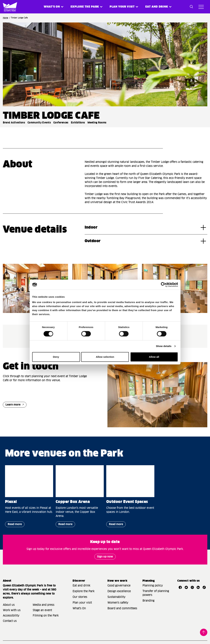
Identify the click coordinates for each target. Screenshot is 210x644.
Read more (13, 525)
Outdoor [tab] (93, 241)
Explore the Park (85, 7)
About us (9, 605)
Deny (56, 357)
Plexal (11, 502)
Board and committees (122, 608)
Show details (164, 346)
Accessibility (11, 616)
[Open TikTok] (204, 587)
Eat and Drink (157, 7)
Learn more (13, 405)
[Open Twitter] (186, 587)
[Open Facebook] (180, 587)
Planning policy (153, 586)
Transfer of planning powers (156, 593)
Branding (148, 601)
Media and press (43, 605)
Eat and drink (81, 586)
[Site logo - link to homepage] (8, 7)
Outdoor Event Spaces (127, 502)
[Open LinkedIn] (198, 587)
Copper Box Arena (73, 502)
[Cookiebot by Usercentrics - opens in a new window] (163, 285)
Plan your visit (122, 7)
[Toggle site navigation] (201, 7)
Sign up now (105, 557)
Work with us (12, 610)
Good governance (119, 586)
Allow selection (105, 357)
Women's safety (118, 603)
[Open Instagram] (192, 587)
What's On (79, 608)
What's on (52, 7)
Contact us (10, 621)
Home (5, 18)
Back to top (204, 632)
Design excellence (119, 591)
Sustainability (116, 597)
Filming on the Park (46, 616)
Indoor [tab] (91, 228)
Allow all (154, 357)
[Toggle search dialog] (191, 7)
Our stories (80, 597)
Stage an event (42, 610)
